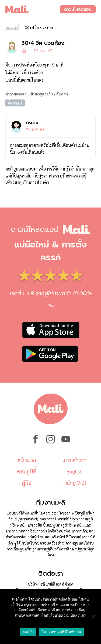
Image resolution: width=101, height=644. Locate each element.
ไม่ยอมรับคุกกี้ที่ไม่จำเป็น (61, 632)
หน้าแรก (27, 460)
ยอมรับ (28, 632)
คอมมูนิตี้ (12, 27)
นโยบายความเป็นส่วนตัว (67, 615)
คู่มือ (27, 483)
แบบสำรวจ (74, 460)
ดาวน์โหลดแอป (78, 9)
